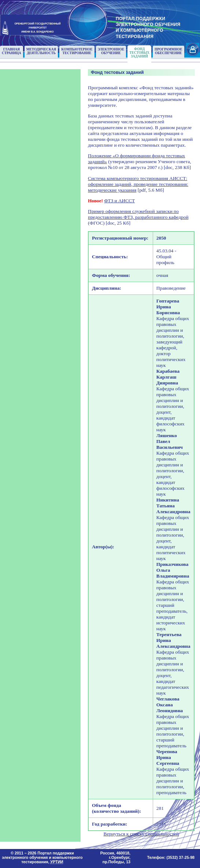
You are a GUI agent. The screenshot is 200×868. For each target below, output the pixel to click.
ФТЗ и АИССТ (119, 201)
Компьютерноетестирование (77, 51)
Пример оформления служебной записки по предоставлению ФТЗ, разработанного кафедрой (138, 214)
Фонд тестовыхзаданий (139, 53)
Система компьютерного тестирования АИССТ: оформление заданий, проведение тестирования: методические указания (138, 184)
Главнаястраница (12, 51)
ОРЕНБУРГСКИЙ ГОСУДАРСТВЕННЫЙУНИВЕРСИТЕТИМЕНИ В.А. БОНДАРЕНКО (37, 27)
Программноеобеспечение (168, 51)
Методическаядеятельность (41, 51)
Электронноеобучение (111, 51)
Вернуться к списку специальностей (141, 834)
